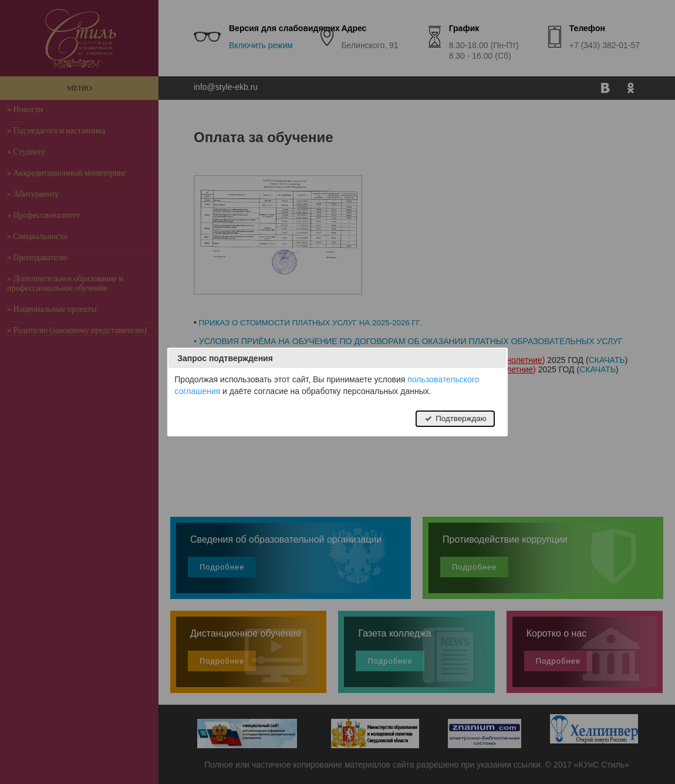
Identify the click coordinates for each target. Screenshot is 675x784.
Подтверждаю (455, 418)
